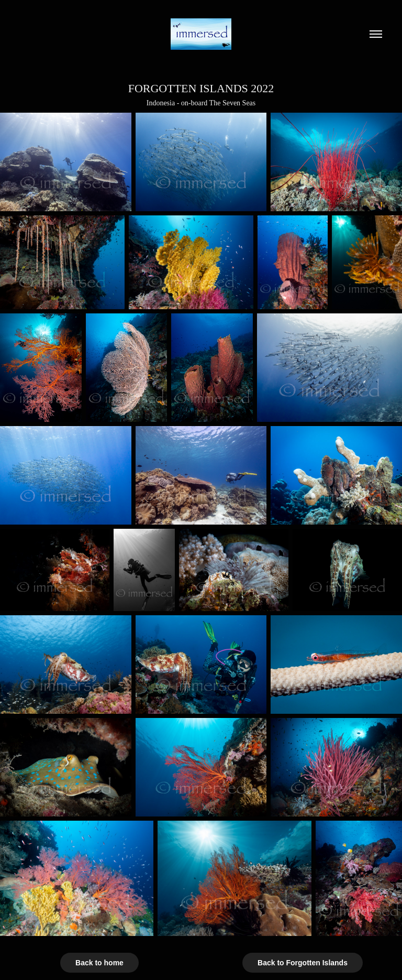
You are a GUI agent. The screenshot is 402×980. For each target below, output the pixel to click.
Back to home (99, 963)
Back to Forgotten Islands (303, 963)
